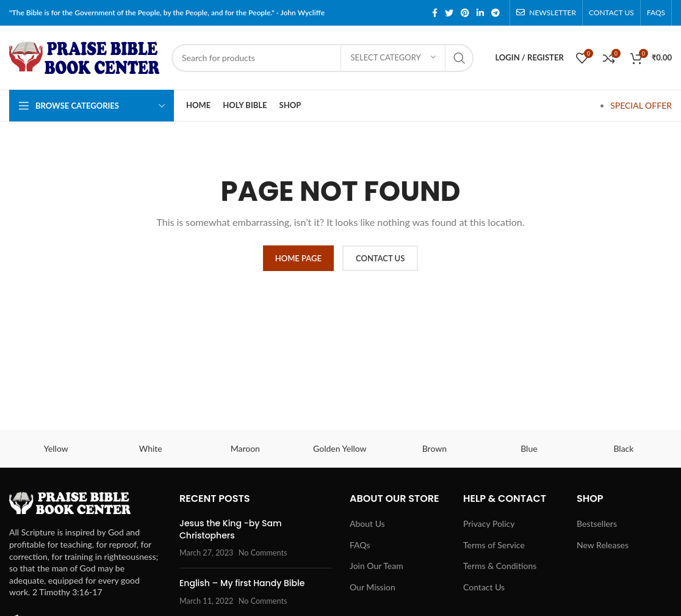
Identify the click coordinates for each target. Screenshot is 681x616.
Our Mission (373, 587)
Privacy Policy (489, 524)
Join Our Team (377, 566)
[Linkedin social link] (480, 13)
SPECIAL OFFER (641, 105)
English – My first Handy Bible (242, 583)
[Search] (322, 58)
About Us (367, 524)
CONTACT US (380, 258)
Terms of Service (494, 545)
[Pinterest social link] (465, 13)
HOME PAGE (298, 258)
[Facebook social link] (435, 13)
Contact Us (484, 587)
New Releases (603, 545)
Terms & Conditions (500, 566)
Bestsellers (597, 524)
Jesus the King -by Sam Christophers (231, 529)
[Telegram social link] (495, 13)
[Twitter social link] (449, 13)
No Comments (263, 553)
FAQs (360, 545)
